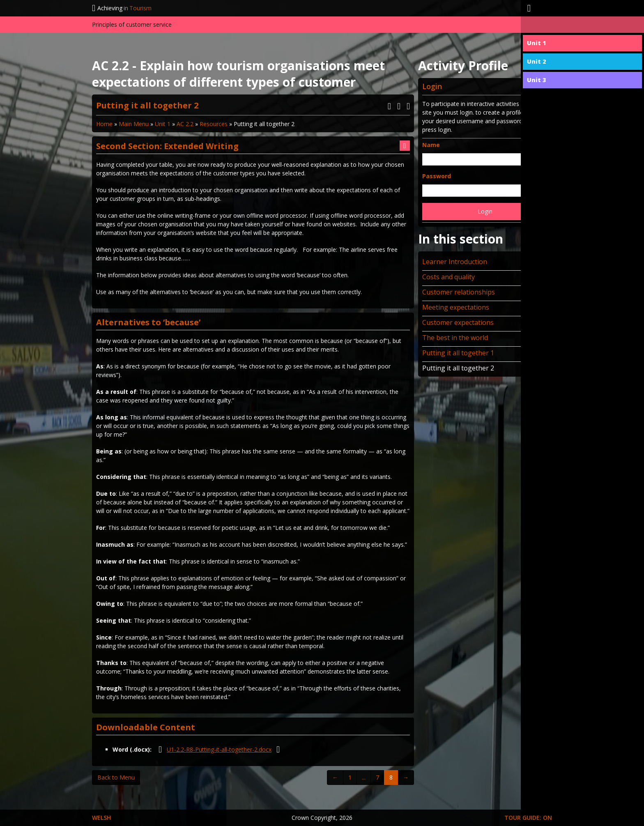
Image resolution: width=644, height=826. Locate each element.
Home (104, 124)
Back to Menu (116, 777)
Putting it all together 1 (458, 353)
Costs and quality (448, 277)
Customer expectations (458, 322)
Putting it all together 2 (458, 368)
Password (437, 176)
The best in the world (455, 338)
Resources (214, 124)
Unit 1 (163, 124)
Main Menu (134, 124)
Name (431, 145)
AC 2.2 (185, 124)
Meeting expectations (456, 307)
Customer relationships (459, 292)
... (364, 777)
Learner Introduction (455, 262)
